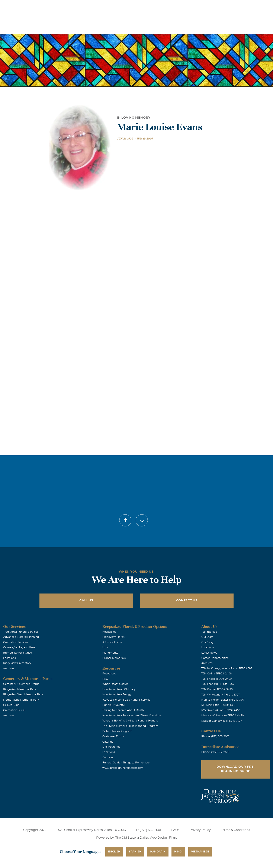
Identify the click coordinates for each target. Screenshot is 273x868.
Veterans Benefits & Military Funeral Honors (130, 721)
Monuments (110, 653)
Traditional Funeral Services (21, 632)
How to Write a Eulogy (117, 694)
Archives (9, 668)
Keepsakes (109, 632)
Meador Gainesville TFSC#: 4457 (222, 721)
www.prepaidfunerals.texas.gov (123, 768)
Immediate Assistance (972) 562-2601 (245, 6)
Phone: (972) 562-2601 (215, 736)
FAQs (175, 830)
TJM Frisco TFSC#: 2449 (216, 679)
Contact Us (187, 601)
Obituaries (169, 6)
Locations (145, 6)
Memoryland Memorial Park (21, 700)
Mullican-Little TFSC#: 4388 (219, 705)
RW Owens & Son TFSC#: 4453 (221, 710)
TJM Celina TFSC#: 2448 (217, 674)
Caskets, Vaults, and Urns (19, 647)
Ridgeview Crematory (17, 663)
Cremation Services (16, 642)
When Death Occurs (115, 684)
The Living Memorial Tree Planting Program (130, 726)
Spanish (135, 852)
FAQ (105, 679)
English (114, 852)
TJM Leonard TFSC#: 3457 (218, 684)
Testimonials (209, 632)
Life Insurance (111, 747)
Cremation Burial (14, 710)
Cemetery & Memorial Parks (21, 684)
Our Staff (207, 637)
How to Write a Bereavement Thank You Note (132, 716)
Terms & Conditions (235, 830)
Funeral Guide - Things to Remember (126, 763)
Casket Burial (12, 705)
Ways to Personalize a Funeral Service (126, 700)
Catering (108, 742)
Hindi (178, 852)
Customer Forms (113, 736)
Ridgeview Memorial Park (20, 689)
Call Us (86, 601)
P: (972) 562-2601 (149, 830)
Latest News (209, 653)
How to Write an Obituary (119, 689)
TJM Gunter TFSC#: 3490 (217, 689)
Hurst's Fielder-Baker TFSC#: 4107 (223, 700)
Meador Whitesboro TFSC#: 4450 (223, 716)
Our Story (208, 642)
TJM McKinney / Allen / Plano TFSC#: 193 (227, 668)
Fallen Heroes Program (117, 731)
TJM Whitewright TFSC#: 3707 (221, 695)
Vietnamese (200, 852)
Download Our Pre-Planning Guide (236, 769)
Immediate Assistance (17, 653)
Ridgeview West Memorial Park (23, 694)
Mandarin (158, 852)
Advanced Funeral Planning (21, 637)
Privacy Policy (200, 830)
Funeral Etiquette (114, 705)
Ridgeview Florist (113, 637)
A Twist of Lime (112, 642)
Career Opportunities (215, 658)
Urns (105, 647)
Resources (109, 674)
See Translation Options (199, 7)
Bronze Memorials (114, 658)
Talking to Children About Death (123, 710)
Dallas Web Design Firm (158, 838)
